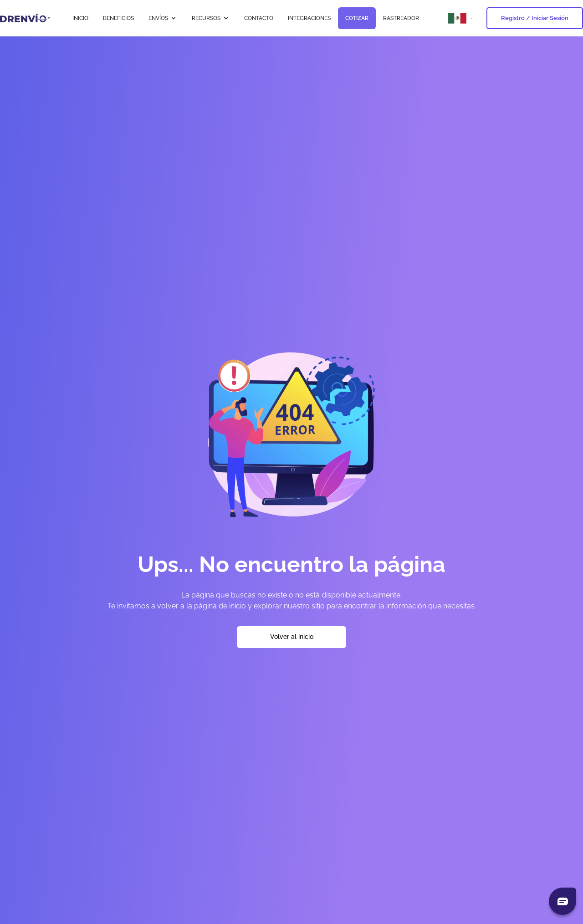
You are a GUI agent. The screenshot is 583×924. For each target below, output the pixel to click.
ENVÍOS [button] (163, 18)
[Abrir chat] (563, 901)
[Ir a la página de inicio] (25, 18)
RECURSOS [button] (211, 18)
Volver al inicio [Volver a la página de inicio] (292, 637)
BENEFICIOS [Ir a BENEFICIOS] (118, 18)
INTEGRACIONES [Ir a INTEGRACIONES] (309, 18)
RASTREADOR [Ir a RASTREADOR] (401, 18)
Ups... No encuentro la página (291, 564)
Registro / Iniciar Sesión (535, 18)
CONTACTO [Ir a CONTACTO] (259, 18)
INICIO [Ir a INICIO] (80, 18)
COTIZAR (357, 18)
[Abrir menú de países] (462, 18)
